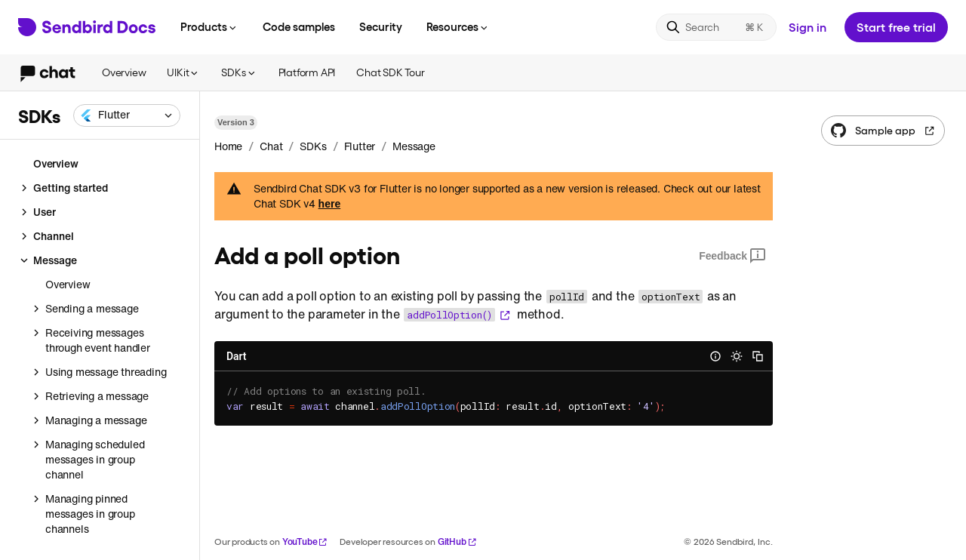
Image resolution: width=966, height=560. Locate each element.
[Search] (716, 27)
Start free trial (896, 27)
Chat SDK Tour (390, 72)
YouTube (305, 542)
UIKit (183, 72)
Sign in (808, 27)
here (330, 204)
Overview (124, 72)
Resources (458, 26)
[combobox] (127, 115)
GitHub (457, 542)
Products (209, 26)
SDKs (239, 72)
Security (381, 26)
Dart (236, 356)
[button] (127, 115)
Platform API (307, 72)
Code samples (299, 26)
